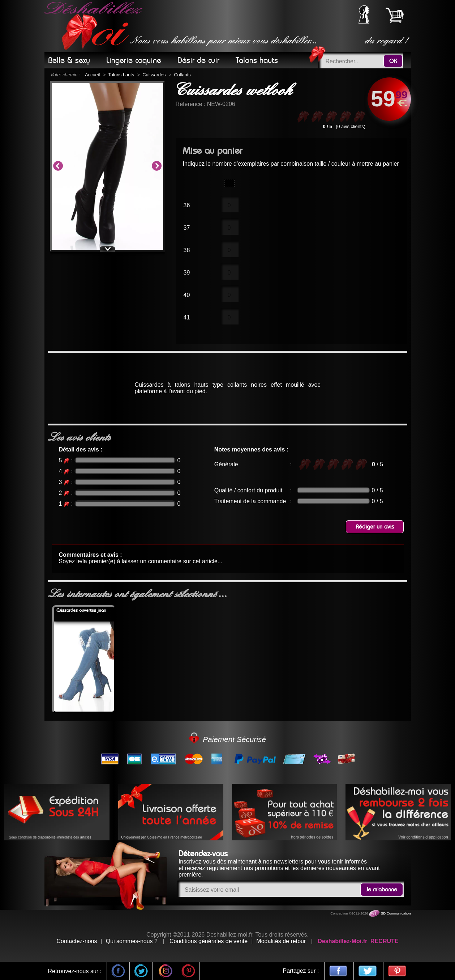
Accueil (92, 75)
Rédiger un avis (375, 527)
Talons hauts (121, 75)
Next (156, 166)
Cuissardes (154, 75)
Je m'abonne (382, 890)
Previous (58, 166)
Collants (182, 75)
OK (393, 61)
